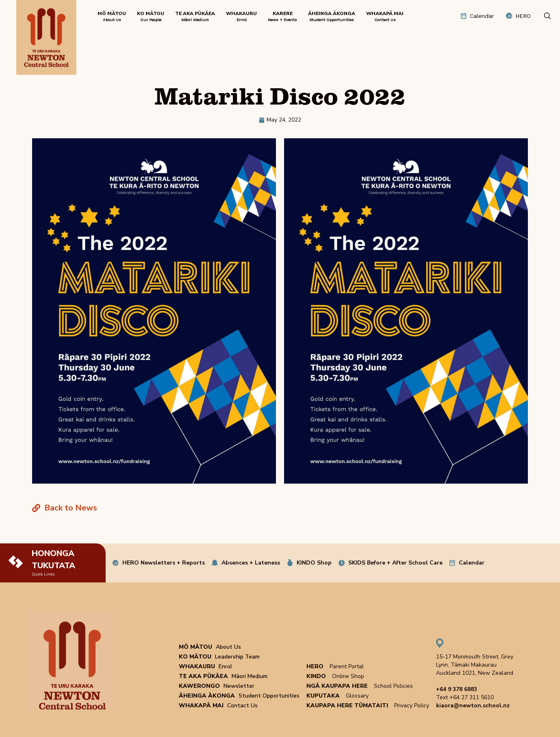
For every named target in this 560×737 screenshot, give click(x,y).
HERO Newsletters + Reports (164, 563)
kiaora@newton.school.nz (473, 705)
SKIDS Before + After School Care (395, 563)
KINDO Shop (314, 563)
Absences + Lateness (251, 563)
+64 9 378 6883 (457, 689)
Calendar (472, 563)
